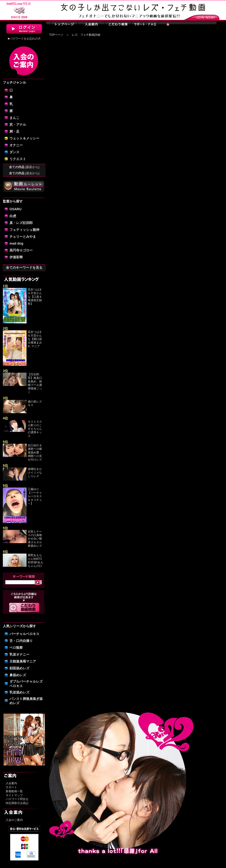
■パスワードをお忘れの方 (24, 39)
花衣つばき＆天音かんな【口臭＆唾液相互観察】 (35, 297)
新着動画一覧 (14, 791)
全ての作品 (24, 167)
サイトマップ (14, 795)
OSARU (16, 209)
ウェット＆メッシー (24, 138)
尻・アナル (18, 125)
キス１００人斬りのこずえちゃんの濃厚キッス (35, 429)
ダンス (14, 152)
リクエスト (18, 159)
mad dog (16, 243)
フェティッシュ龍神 (24, 230)
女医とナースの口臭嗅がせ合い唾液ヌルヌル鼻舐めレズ (35, 539)
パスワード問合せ (17, 799)
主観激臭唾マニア (23, 661)
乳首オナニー (19, 654)
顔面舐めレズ (19, 668)
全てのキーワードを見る (24, 268)
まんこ (14, 118)
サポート (11, 787)
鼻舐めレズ (18, 675)
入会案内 (11, 783)
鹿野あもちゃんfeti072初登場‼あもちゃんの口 (36, 561)
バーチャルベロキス (24, 634)
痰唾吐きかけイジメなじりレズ (35, 473)
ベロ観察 (16, 648)
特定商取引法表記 (17, 803)
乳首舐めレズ (19, 692)
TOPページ (56, 35)
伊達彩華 (16, 257)
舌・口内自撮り (21, 641)
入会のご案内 (14, 820)
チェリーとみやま (23, 237)
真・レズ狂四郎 (21, 223)
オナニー (16, 145)
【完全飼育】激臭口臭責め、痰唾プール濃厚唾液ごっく (35, 383)
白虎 (13, 216)
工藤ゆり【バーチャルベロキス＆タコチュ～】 (35, 496)
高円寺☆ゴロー (21, 250)
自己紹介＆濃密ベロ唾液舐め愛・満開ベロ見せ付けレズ (35, 452)
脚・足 (14, 131)
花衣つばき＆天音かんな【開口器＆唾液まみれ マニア (35, 339)
